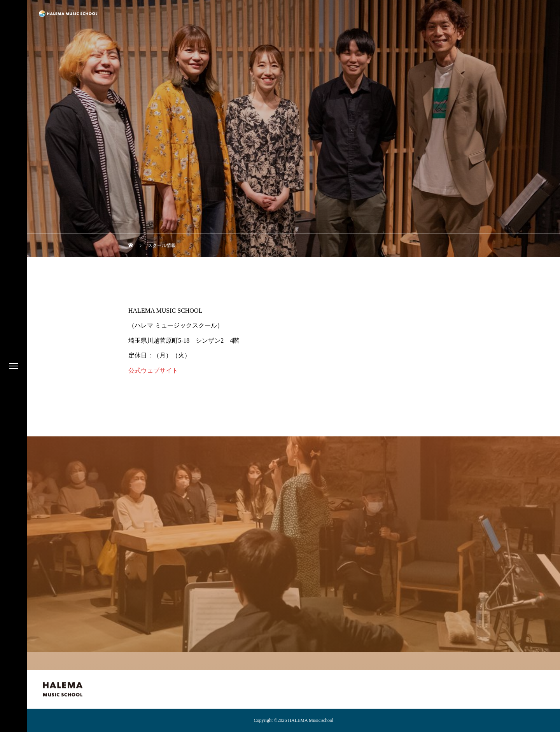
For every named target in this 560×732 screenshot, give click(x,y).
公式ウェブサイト (153, 370)
